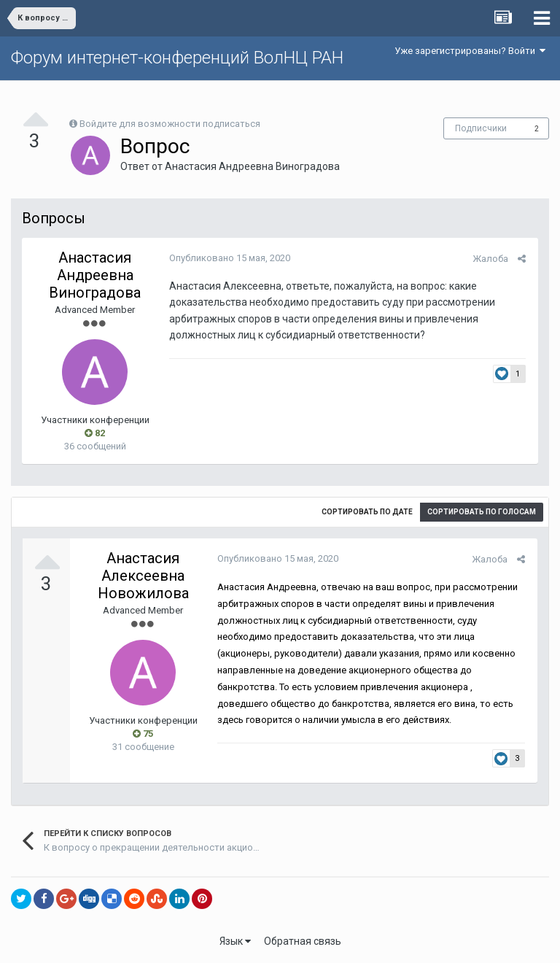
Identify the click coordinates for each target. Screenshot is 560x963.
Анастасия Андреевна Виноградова (252, 166)
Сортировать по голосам (482, 512)
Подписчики (481, 128)
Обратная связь (303, 941)
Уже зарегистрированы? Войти (470, 51)
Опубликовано (228, 258)
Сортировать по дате (367, 512)
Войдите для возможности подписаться (170, 124)
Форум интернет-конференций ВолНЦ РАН (177, 58)
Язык (235, 941)
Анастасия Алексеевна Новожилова (143, 576)
